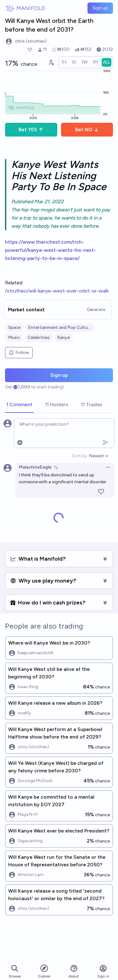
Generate (96, 310)
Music (14, 337)
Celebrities (39, 337)
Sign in (103, 971)
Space (14, 327)
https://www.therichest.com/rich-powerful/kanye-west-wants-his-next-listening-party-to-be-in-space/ (51, 250)
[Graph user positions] (51, 62)
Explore (44, 971)
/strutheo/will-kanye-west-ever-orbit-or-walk (57, 291)
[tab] (19, 405)
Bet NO (87, 130)
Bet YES (31, 130)
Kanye (64, 337)
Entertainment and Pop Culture (59, 327)
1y (56, 467)
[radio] (64, 62)
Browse (15, 971)
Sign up (100, 8)
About (74, 971)
